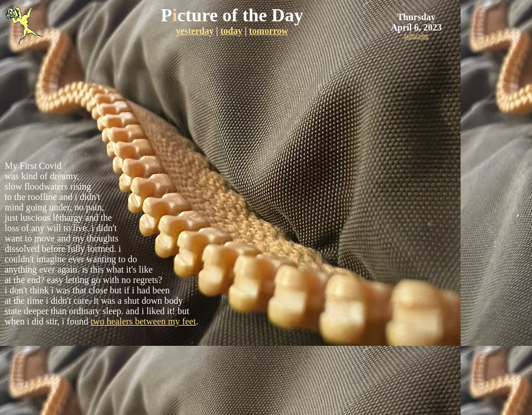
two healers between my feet (143, 321)
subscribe (417, 36)
